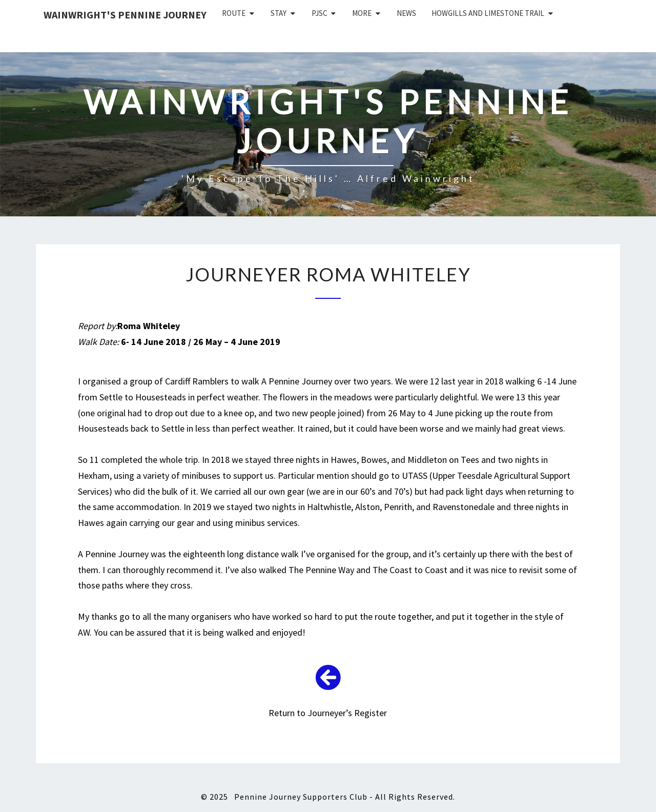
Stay (279, 13)
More (362, 13)
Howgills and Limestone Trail (488, 13)
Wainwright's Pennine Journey (125, 15)
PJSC (320, 13)
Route (234, 13)
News (406, 13)
